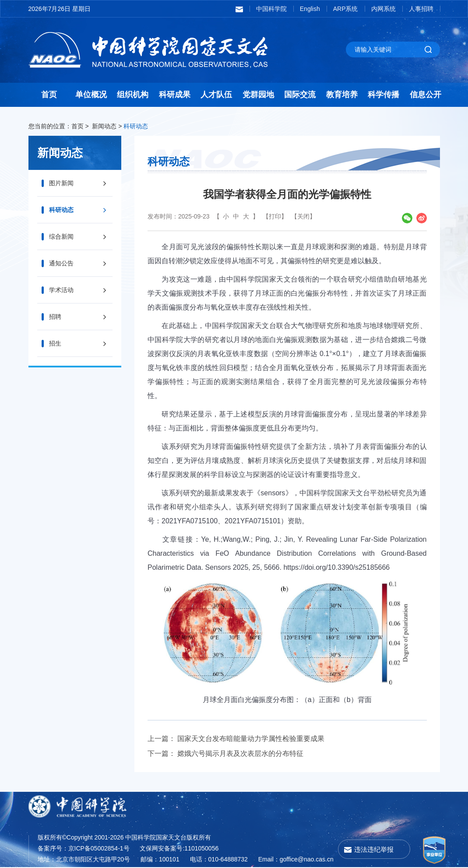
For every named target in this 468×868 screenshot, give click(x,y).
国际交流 (300, 95)
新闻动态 (104, 126)
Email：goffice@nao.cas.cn (296, 859)
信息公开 (426, 95)
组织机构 (133, 95)
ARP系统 (346, 9)
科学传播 (384, 95)
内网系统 (384, 9)
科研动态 (136, 126)
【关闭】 (303, 216)
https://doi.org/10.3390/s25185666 (336, 567)
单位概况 (91, 95)
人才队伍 (216, 95)
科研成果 (175, 95)
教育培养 (342, 95)
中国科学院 (271, 9)
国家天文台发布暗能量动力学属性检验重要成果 (251, 739)
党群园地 (258, 95)
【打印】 (275, 216)
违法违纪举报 (374, 849)
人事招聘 (421, 9)
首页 (49, 95)
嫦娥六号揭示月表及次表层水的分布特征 (240, 753)
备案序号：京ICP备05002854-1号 (84, 848)
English (310, 9)
